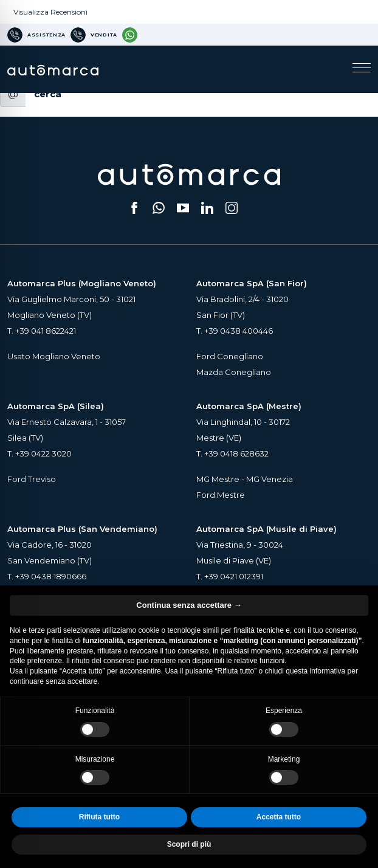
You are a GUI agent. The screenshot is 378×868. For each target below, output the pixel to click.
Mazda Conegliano (234, 372)
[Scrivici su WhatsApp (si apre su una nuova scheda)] (159, 208)
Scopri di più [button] (189, 844)
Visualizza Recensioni (50, 12)
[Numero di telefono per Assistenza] (36, 35)
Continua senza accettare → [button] (189, 605)
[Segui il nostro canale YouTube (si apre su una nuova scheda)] (183, 208)
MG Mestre (218, 479)
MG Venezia (270, 479)
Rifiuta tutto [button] (99, 817)
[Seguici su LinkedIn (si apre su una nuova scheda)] (207, 208)
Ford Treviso (32, 479)
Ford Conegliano (230, 356)
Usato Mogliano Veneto (54, 356)
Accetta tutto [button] (279, 817)
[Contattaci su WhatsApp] (130, 35)
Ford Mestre (221, 495)
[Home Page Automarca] (53, 69)
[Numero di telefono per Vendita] (94, 35)
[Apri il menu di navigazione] (362, 69)
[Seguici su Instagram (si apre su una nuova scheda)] (232, 208)
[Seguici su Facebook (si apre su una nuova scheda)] (134, 208)
